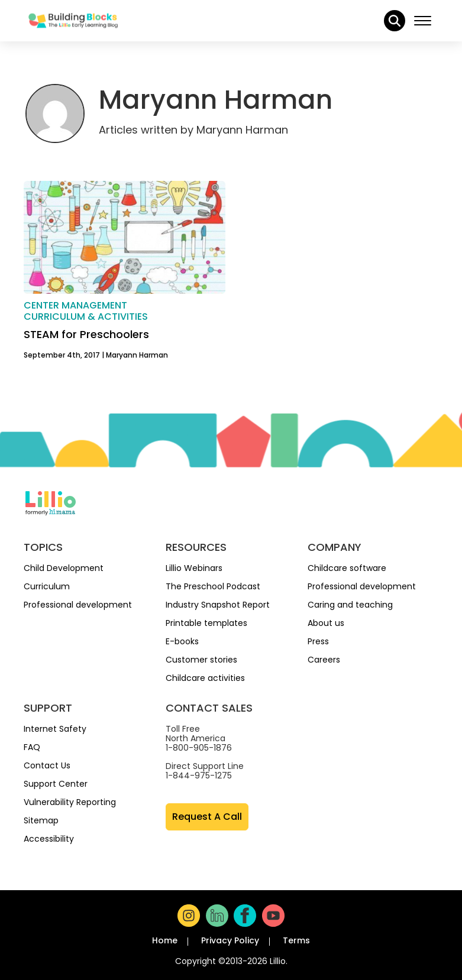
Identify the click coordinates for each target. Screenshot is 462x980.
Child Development (64, 568)
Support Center (56, 784)
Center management (75, 305)
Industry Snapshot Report (218, 605)
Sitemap (41, 820)
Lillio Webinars (194, 568)
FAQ (32, 747)
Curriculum (47, 586)
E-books (182, 641)
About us (326, 623)
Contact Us (47, 765)
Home (165, 940)
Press (318, 641)
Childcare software (347, 568)
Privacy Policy (230, 940)
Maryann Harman (137, 355)
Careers (324, 660)
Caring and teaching (350, 605)
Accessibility (49, 839)
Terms (296, 940)
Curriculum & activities (86, 317)
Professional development (78, 605)
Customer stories (201, 660)
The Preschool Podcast (213, 586)
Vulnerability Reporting (70, 802)
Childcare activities (205, 678)
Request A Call (207, 817)
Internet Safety (55, 729)
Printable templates (206, 623)
